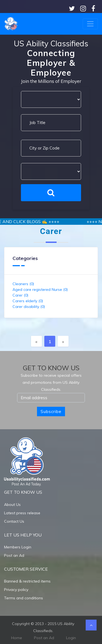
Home (17, 638)
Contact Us (14, 521)
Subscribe (51, 412)
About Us (12, 505)
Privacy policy (16, 590)
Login (71, 638)
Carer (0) (20, 295)
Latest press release (22, 513)
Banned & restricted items (27, 581)
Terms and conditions (24, 598)
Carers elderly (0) (28, 301)
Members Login (18, 547)
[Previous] (36, 341)
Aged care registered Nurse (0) (40, 290)
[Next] (63, 341)
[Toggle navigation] (90, 24)
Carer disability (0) (29, 307)
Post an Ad (14, 555)
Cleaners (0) (23, 284)
